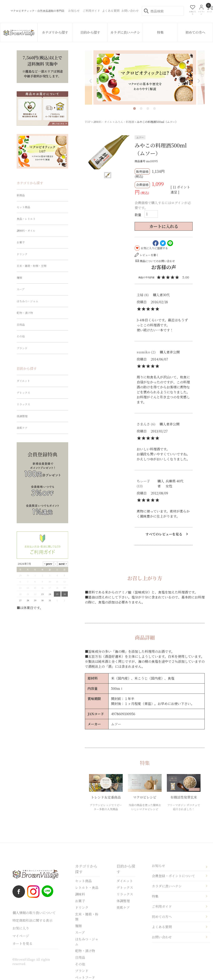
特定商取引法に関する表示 (32, 920)
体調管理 (22, 416)
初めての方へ (195, 32)
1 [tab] (134, 108)
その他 (21, 336)
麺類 (19, 278)
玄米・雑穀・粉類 (87, 917)
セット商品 (23, 207)
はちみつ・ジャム (27, 301)
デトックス (23, 393)
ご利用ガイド (162, 906)
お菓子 (21, 242)
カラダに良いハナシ (125, 32)
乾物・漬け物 (25, 313)
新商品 (21, 195)
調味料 (80, 894)
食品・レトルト (26, 219)
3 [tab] (148, 108)
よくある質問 (162, 927)
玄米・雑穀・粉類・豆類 (32, 266)
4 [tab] (154, 108)
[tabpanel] (145, 77)
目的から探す (90, 32)
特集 (160, 32)
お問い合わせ (162, 937)
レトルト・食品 (87, 888)
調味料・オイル (103, 122)
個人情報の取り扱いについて (34, 913)
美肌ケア (22, 428)
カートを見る (22, 943)
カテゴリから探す (55, 32)
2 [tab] (141, 108)
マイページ (21, 936)
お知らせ (159, 866)
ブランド (22, 348)
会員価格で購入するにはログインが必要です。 (163, 205)
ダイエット (23, 381)
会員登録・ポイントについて (173, 876)
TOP (88, 122)
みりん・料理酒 (124, 122)
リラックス (23, 404)
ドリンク (22, 254)
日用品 (21, 325)
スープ (20, 289)
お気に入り (21, 928)
